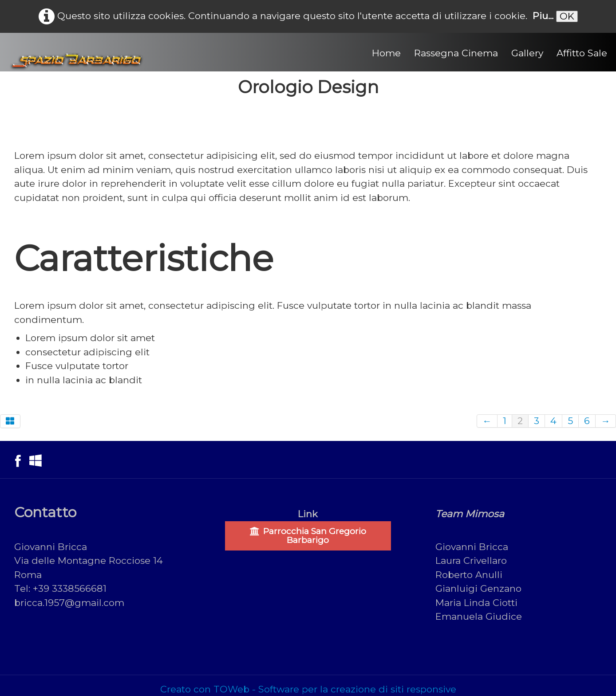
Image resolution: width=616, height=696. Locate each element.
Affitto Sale (582, 53)
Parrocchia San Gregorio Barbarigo (308, 536)
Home (386, 53)
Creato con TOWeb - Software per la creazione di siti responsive (308, 689)
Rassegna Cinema (456, 53)
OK (567, 16)
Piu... (543, 16)
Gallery (527, 53)
